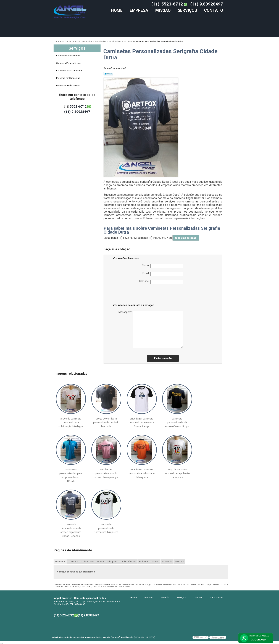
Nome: (162, 266)
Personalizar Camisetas (68, 78)
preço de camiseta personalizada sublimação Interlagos (71, 423)
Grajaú (101, 562)
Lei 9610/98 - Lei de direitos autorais (115, 586)
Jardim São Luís (128, 562)
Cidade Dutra (88, 562)
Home (117, 10)
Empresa (139, 10)
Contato (214, 10)
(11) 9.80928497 (207, 4)
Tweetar (108, 74)
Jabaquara (112, 562)
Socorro (155, 562)
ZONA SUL (73, 562)
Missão (163, 10)
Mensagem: (151, 329)
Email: (163, 274)
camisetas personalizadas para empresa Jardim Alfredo (71, 475)
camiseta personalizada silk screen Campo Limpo (177, 423)
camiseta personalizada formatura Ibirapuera (106, 528)
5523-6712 (172, 4)
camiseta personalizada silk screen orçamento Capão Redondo (71, 530)
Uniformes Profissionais (68, 86)
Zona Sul (179, 562)
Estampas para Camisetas (70, 71)
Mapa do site (216, 597)
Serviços (187, 10)
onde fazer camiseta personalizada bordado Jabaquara (142, 473)
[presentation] (134, 294)
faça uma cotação (186, 238)
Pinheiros (144, 562)
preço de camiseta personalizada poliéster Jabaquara (177, 473)
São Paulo (167, 562)
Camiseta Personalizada (69, 63)
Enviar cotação (163, 358)
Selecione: (60, 562)
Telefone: (161, 282)
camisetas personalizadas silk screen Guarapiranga (106, 473)
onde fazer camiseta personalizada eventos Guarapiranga (142, 423)
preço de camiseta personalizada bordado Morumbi (106, 423)
